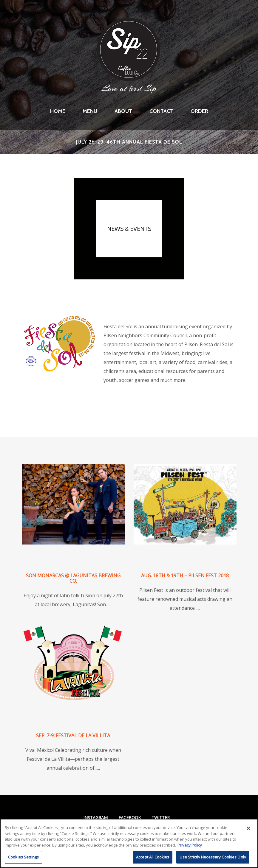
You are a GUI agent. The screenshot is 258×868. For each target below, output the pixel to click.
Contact (161, 111)
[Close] (248, 828)
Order (199, 111)
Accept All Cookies (153, 857)
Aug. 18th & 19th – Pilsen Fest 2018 (185, 575)
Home (58, 111)
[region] (129, 843)
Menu (90, 111)
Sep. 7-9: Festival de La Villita (73, 735)
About (123, 111)
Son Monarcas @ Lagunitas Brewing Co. (73, 578)
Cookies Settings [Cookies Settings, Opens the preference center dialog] (23, 857)
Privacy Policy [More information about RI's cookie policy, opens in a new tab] (190, 845)
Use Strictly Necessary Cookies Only (213, 857)
